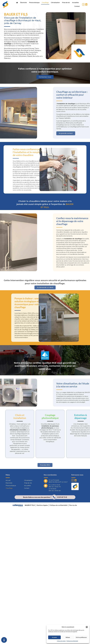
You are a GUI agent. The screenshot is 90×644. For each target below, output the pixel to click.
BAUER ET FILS (30, 505)
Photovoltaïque (34, 3)
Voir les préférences (81, 637)
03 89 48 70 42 (62, 497)
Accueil (8, 480)
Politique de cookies (61, 641)
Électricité (23, 3)
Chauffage (45, 3)
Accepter (54, 637)
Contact (77, 6)
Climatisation (55, 3)
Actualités (75, 3)
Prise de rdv (66, 3)
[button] (87, 627)
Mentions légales (42, 505)
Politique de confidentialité (72, 641)
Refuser (68, 637)
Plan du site (73, 505)
